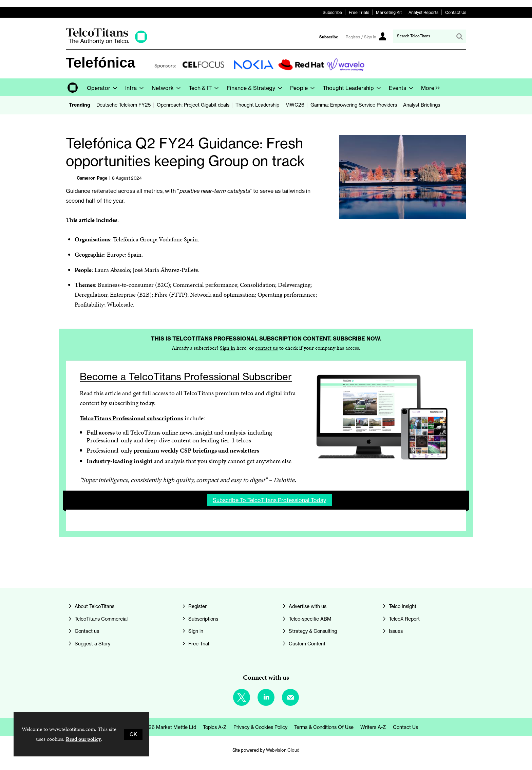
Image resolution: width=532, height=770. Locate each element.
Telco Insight (403, 606)
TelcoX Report (404, 619)
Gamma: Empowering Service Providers (354, 105)
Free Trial (199, 644)
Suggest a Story (92, 644)
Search (459, 36)
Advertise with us (308, 606)
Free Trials (359, 12)
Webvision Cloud (283, 750)
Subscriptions (203, 619)
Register (197, 606)
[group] (429, 87)
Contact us (87, 631)
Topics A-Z (215, 727)
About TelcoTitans (94, 606)
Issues (396, 631)
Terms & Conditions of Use (324, 727)
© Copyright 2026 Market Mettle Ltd (155, 727)
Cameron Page (92, 178)
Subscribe (332, 12)
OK (133, 734)
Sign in (227, 348)
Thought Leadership (257, 105)
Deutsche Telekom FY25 (123, 105)
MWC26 (295, 105)
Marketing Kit (389, 12)
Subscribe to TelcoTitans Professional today (269, 500)
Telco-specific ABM (310, 619)
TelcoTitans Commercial (101, 619)
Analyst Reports (423, 12)
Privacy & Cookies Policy (260, 727)
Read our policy (83, 739)
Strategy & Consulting (313, 631)
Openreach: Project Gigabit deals (193, 105)
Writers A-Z (373, 727)
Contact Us (456, 12)
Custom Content (307, 644)
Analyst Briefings (422, 105)
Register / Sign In (361, 37)
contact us (267, 348)
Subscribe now (356, 338)
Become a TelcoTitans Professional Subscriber (186, 377)
